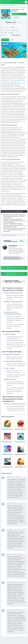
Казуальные (14, 30)
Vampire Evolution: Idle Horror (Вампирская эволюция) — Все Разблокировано (13, 82)
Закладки (16, 17)
